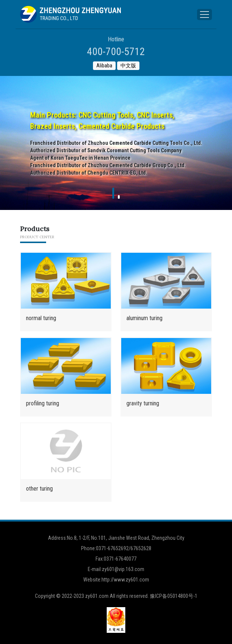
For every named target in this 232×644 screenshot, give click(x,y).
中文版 (128, 66)
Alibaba (104, 66)
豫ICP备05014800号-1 (174, 596)
